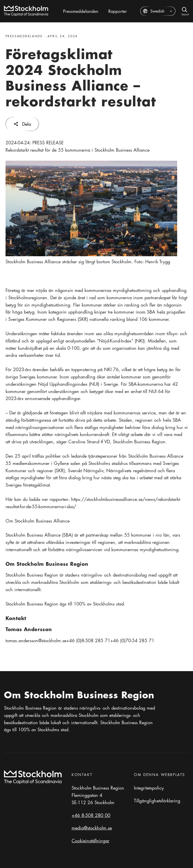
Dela (22, 124)
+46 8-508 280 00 (91, 815)
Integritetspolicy (149, 788)
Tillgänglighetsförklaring (157, 801)
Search (185, 14)
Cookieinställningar (90, 841)
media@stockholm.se (92, 828)
